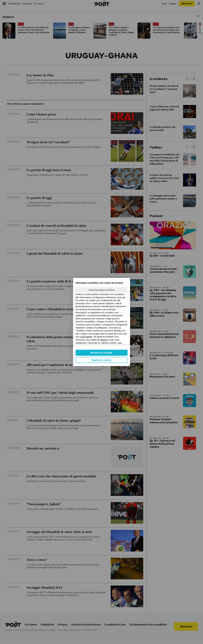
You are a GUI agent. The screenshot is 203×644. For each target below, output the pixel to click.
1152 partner (86, 337)
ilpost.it (104, 340)
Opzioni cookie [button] (101, 360)
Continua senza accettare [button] (102, 290)
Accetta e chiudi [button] (101, 353)
